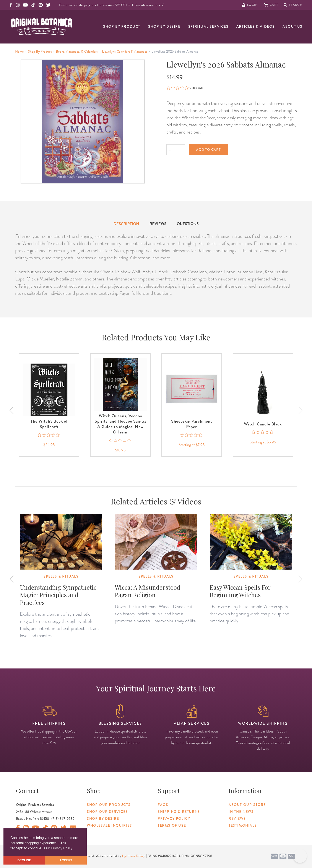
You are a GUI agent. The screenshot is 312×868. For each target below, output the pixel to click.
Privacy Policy (174, 819)
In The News (241, 812)
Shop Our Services (107, 812)
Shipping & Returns (179, 812)
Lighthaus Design (134, 856)
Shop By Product (122, 27)
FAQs (163, 805)
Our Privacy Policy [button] (58, 848)
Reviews (158, 224)
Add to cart (208, 150)
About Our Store (247, 805)
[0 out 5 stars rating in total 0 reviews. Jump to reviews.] (184, 88)
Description (126, 224)
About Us (292, 27)
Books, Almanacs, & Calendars (77, 52)
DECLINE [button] (24, 860)
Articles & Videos (256, 27)
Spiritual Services (208, 27)
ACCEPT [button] (66, 860)
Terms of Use (172, 825)
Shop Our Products (109, 805)
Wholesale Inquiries (109, 825)
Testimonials (243, 825)
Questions (188, 224)
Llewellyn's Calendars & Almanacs (125, 52)
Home (19, 52)
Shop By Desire (164, 27)
